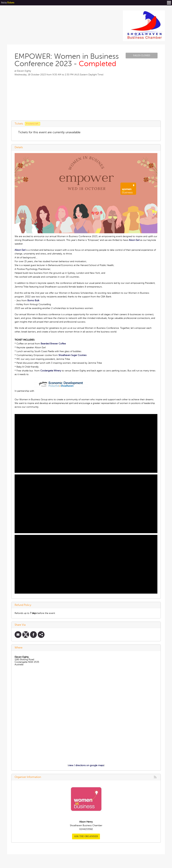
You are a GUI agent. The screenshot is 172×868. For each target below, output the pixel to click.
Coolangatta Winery (51, 371)
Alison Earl (134, 240)
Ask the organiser (86, 836)
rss (155, 777)
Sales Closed (142, 55)
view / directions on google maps (86, 765)
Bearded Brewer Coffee (53, 344)
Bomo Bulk (33, 300)
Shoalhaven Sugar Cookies (72, 355)
